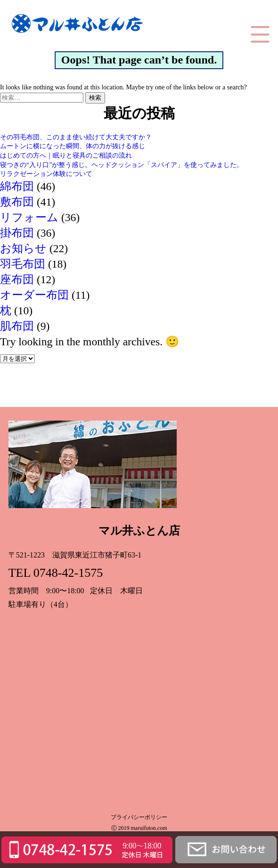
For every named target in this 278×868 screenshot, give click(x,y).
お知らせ (23, 248)
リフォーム (29, 217)
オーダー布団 (34, 295)
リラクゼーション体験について (46, 174)
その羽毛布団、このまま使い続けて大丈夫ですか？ (76, 137)
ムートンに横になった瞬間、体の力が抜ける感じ (73, 146)
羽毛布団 (23, 264)
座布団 (17, 279)
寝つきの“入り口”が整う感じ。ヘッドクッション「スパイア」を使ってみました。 (122, 165)
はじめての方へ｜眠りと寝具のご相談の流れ (66, 155)
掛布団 (17, 233)
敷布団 (17, 202)
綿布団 (17, 186)
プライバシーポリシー (139, 817)
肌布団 (17, 326)
